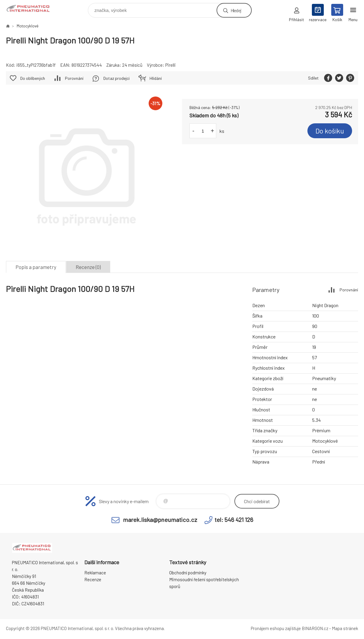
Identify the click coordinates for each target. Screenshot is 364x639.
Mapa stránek (345, 628)
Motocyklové (28, 26)
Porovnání (74, 78)
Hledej (236, 10)
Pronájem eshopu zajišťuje (276, 628)
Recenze (93, 579)
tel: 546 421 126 (234, 520)
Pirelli (171, 65)
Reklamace (95, 573)
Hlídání (156, 78)
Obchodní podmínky (188, 573)
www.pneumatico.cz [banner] (32, 9)
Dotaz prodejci (116, 78)
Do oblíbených (33, 78)
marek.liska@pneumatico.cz (160, 520)
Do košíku (330, 131)
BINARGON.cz (315, 628)
